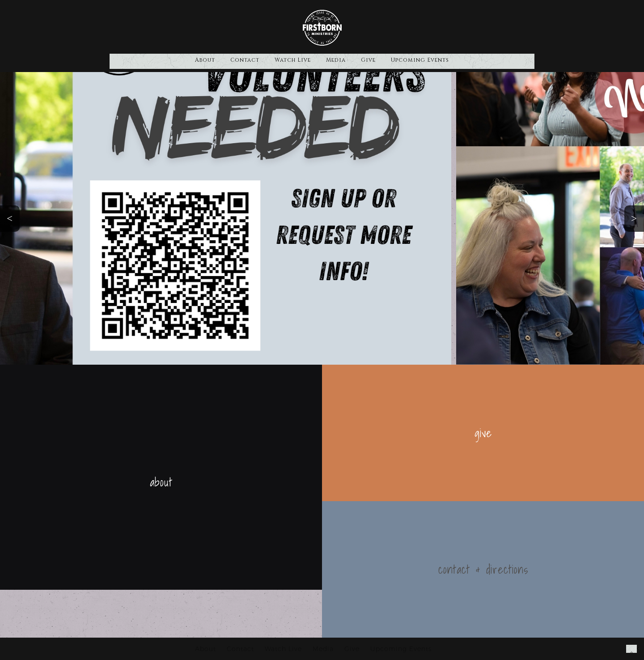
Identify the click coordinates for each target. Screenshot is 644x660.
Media (336, 60)
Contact (245, 60)
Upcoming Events (420, 60)
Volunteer (57, 255)
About (205, 60)
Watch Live (293, 60)
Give (368, 60)
